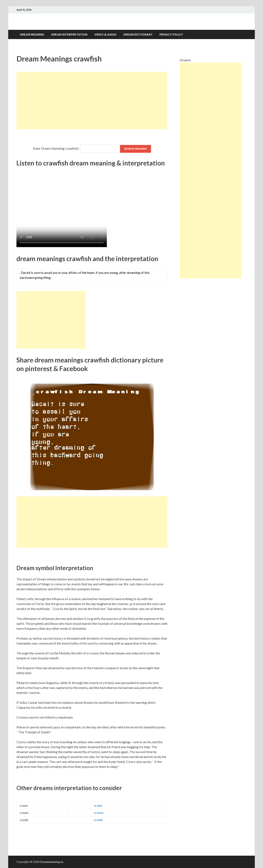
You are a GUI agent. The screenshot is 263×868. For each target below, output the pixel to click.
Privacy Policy (171, 35)
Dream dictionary (138, 35)
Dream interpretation (69, 35)
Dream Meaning (32, 35)
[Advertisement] (92, 101)
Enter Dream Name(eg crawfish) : (56, 148)
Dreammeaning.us (52, 862)
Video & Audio (105, 35)
